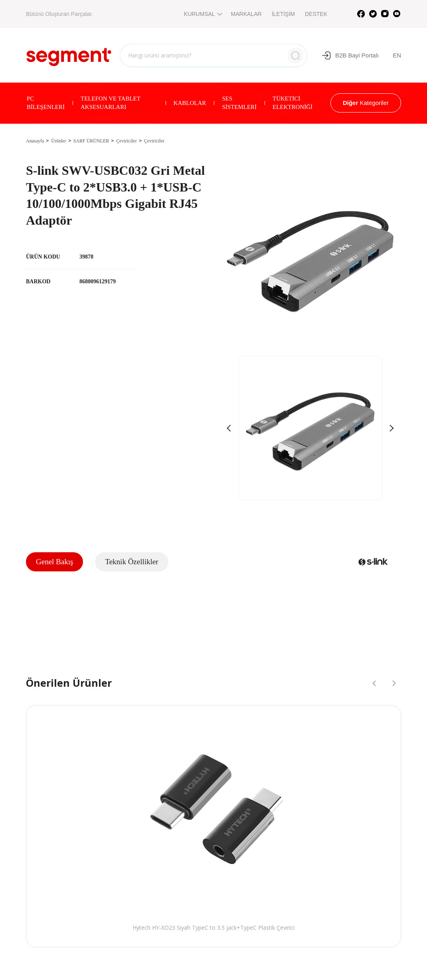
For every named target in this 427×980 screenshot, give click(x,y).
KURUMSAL (203, 14)
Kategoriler (366, 103)
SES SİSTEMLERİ (239, 103)
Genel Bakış (54, 562)
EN (397, 55)
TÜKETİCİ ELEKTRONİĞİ (293, 103)
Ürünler (58, 141)
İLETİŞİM (283, 14)
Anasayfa (35, 141)
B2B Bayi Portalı (350, 55)
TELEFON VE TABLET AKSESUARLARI (111, 103)
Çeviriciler (126, 141)
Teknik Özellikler (131, 562)
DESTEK (316, 14)
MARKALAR (246, 14)
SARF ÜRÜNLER (91, 141)
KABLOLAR (190, 103)
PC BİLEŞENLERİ (46, 103)
